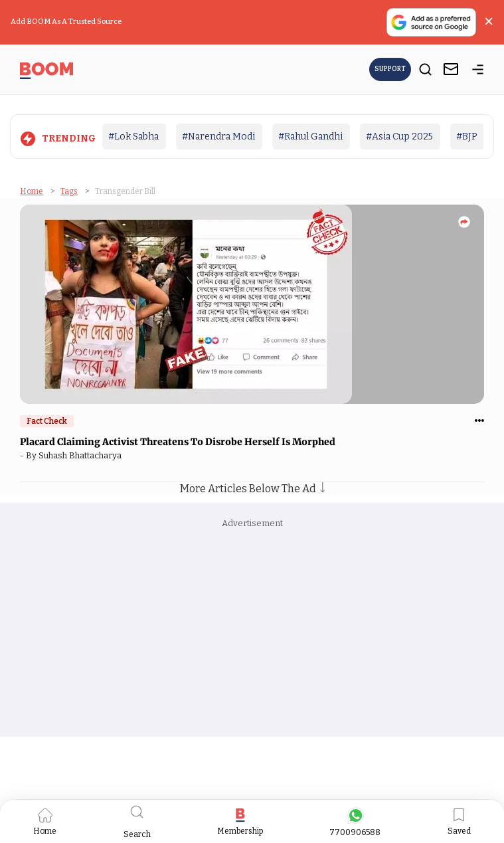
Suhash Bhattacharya (82, 455)
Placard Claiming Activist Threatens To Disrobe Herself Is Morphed (179, 442)
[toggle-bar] (478, 71)
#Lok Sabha (133, 137)
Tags (69, 191)
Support (390, 69)
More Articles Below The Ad (252, 489)
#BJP (467, 137)
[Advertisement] (252, 630)
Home (32, 191)
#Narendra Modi (218, 137)
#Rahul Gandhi (310, 137)
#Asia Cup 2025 (399, 137)
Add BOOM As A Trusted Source (66, 22)
